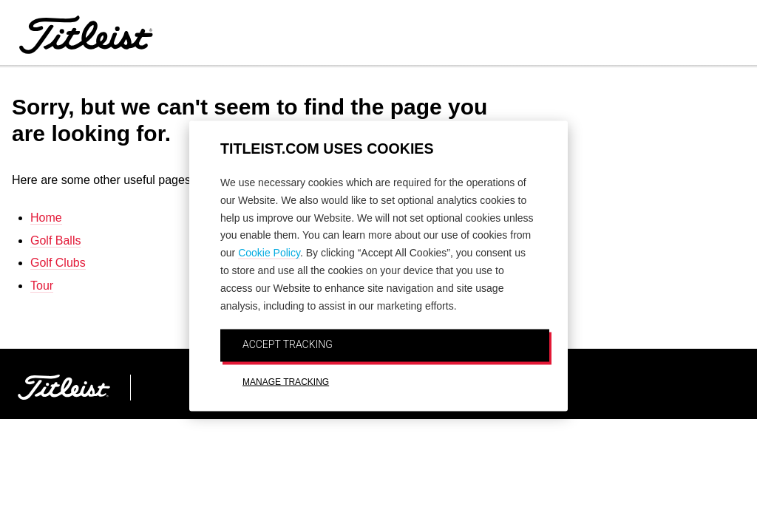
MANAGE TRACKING (286, 382)
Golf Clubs (58, 263)
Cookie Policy (269, 253)
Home (46, 218)
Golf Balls (55, 241)
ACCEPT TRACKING (288, 344)
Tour (42, 286)
